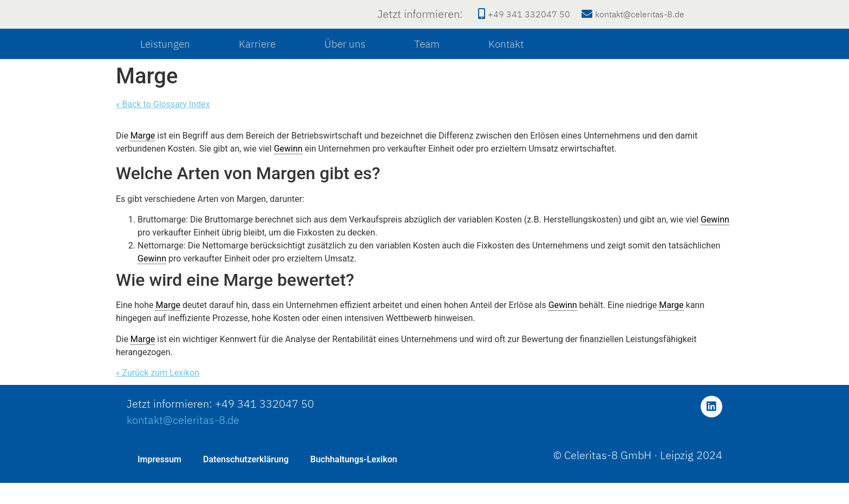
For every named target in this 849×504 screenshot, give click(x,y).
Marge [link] (143, 157)
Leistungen (165, 66)
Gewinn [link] (288, 170)
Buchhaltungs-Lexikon (354, 480)
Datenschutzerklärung (246, 480)
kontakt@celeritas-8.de (183, 441)
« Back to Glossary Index (163, 126)
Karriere (257, 66)
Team (427, 66)
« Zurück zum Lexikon (158, 394)
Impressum (159, 480)
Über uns (345, 66)
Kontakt (506, 66)
